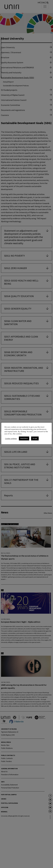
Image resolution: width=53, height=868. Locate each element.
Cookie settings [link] (11, 438)
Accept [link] (35, 438)
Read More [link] (24, 438)
